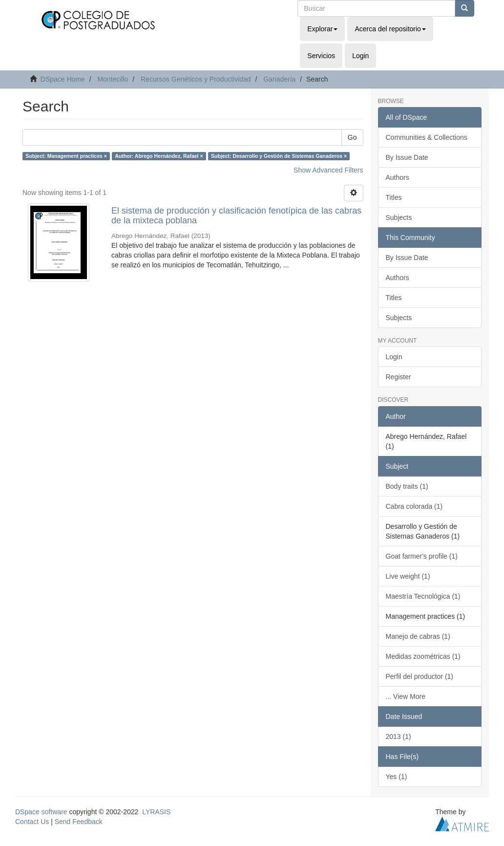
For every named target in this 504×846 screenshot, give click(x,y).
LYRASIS (156, 812)
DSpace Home (63, 79)
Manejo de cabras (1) (418, 636)
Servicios (321, 56)
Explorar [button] (322, 29)
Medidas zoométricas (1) (423, 656)
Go (352, 137)
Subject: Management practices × (66, 156)
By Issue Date (407, 157)
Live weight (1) (408, 576)
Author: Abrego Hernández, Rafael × (159, 156)
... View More (406, 696)
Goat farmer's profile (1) (422, 556)
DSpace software (41, 812)
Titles (394, 197)
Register (399, 377)
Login (394, 357)
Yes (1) (397, 777)
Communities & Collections (427, 137)
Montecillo (113, 79)
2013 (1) (399, 737)
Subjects (399, 217)
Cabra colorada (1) (414, 506)
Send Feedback (79, 822)
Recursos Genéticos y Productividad (196, 79)
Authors (398, 177)
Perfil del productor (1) (420, 676)
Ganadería (279, 79)
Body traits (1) (407, 486)
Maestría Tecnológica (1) (423, 596)
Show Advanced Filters (328, 170)
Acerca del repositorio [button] (390, 29)
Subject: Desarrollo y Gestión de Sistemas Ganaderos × (279, 156)
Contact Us (32, 822)
